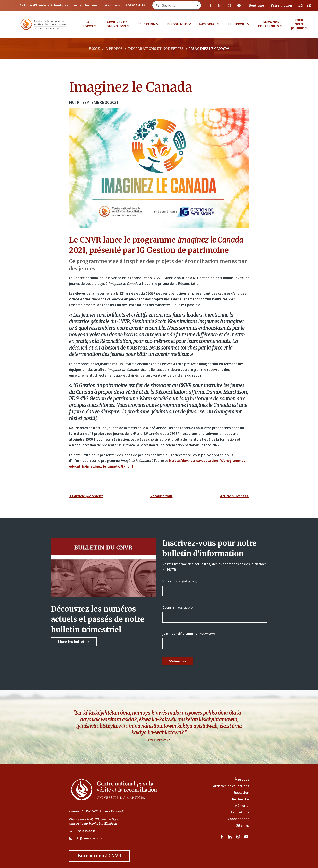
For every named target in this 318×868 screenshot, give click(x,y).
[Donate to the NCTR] (99, 856)
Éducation (146, 24)
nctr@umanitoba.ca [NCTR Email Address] (88, 838)
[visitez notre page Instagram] (229, 5)
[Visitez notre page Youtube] (239, 5)
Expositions (177, 24)
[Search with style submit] (197, 5)
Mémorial (242, 806)
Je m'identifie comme (188, 634)
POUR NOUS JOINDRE (297, 24)
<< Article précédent (86, 496)
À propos (87, 24)
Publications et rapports (270, 24)
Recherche (237, 24)
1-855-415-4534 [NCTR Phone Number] (85, 831)
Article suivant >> (235, 496)
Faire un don (281, 5)
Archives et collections (116, 24)
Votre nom (180, 581)
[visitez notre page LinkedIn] (220, 5)
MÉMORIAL (208, 24)
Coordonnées (238, 819)
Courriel (178, 608)
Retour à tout (161, 496)
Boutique (256, 5)
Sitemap (243, 825)
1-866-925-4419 (134, 5)
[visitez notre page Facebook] (210, 5)
